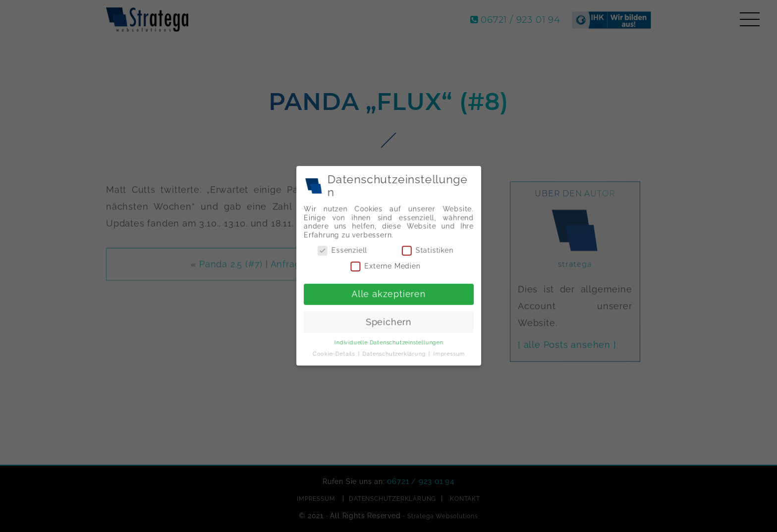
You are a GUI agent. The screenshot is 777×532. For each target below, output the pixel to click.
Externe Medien (386, 266)
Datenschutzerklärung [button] (395, 352)
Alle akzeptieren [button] (388, 294)
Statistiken (427, 251)
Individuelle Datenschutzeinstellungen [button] (388, 341)
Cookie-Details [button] (335, 352)
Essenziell (343, 251)
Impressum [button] (448, 352)
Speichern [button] (389, 321)
